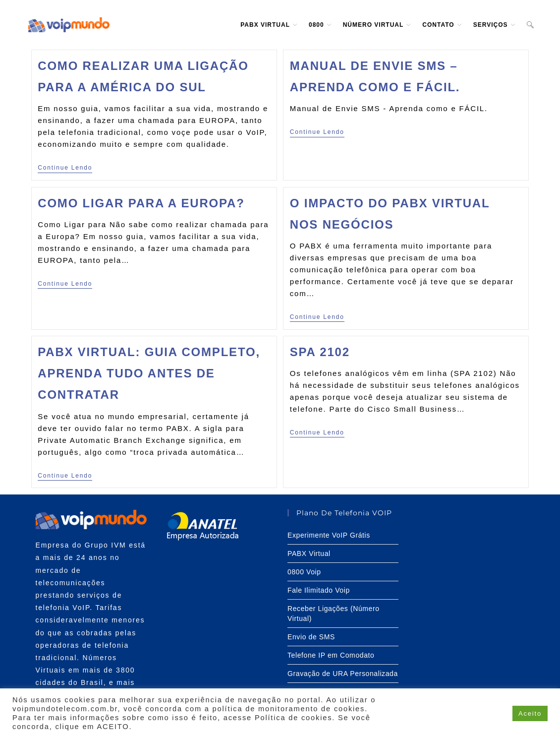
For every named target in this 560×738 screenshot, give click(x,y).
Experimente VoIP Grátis (329, 535)
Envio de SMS (311, 637)
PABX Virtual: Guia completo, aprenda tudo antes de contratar (149, 373)
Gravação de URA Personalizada (343, 674)
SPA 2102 (320, 352)
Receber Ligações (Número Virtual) (334, 614)
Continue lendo (65, 168)
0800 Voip (304, 572)
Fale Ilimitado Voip (319, 590)
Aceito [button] (530, 713)
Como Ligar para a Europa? (141, 203)
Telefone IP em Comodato (331, 655)
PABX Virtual (309, 553)
